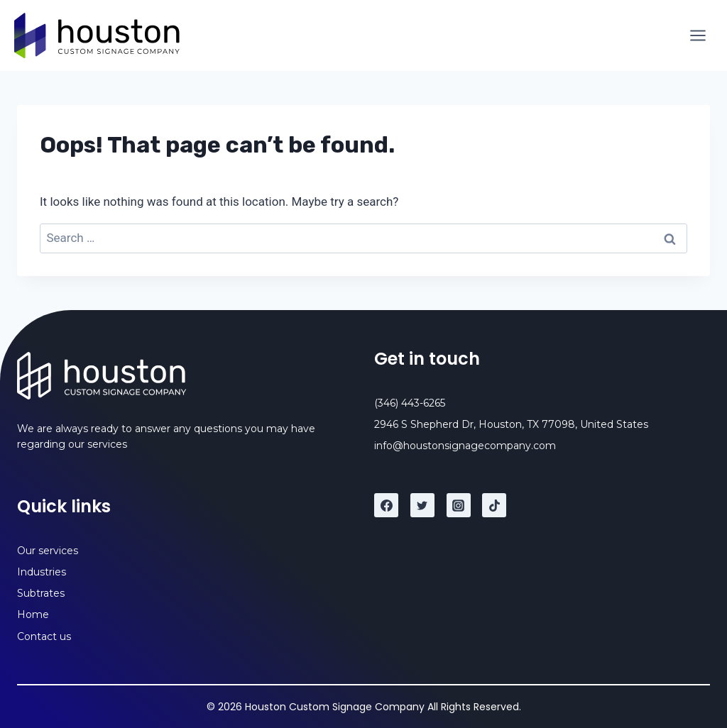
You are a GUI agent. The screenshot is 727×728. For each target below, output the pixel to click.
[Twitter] (422, 505)
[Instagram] (459, 505)
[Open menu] (698, 35)
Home (33, 614)
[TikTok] (494, 505)
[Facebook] (386, 505)
